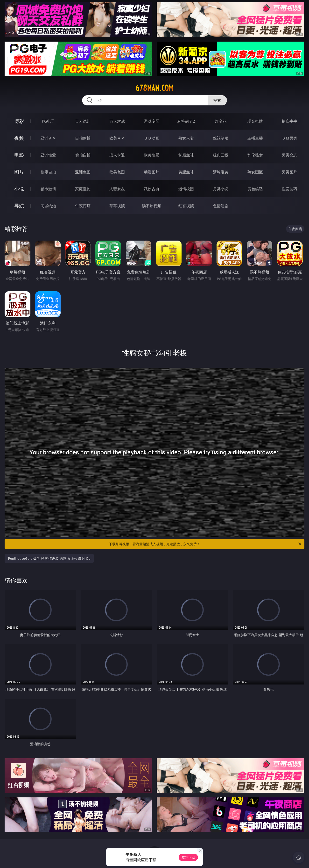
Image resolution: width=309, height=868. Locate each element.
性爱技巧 (289, 189)
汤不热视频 (152, 206)
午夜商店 (83, 206)
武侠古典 (152, 189)
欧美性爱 (152, 155)
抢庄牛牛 (289, 121)
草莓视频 (117, 206)
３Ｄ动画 (152, 138)
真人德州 (83, 121)
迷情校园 (186, 189)
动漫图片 (152, 172)
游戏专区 (152, 121)
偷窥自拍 (48, 172)
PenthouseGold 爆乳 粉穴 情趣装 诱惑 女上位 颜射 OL (49, 558)
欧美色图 (117, 172)
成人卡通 (117, 155)
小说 (19, 189)
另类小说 (221, 189)
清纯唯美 (221, 172)
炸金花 (221, 121)
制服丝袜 (186, 155)
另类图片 (289, 172)
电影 (19, 155)
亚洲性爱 (48, 155)
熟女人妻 (186, 138)
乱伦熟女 (255, 155)
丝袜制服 (221, 138)
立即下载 (188, 857)
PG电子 (48, 121)
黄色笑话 (255, 189)
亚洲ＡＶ (48, 138)
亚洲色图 (83, 172)
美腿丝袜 (186, 172)
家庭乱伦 (83, 189)
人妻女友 (117, 189)
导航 (19, 206)
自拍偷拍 (83, 138)
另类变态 (289, 155)
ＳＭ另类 (289, 138)
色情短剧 (221, 206)
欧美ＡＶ (117, 138)
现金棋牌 (255, 121)
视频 (19, 138)
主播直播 (255, 138)
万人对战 (117, 121)
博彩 (19, 121)
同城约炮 (48, 206)
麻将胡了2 (186, 121)
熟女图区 (255, 172)
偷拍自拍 (83, 155)
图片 (19, 172)
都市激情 (48, 189)
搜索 (217, 100)
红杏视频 (186, 206)
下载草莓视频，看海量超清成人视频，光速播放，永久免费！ (205, 544)
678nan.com (154, 88)
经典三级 (221, 155)
